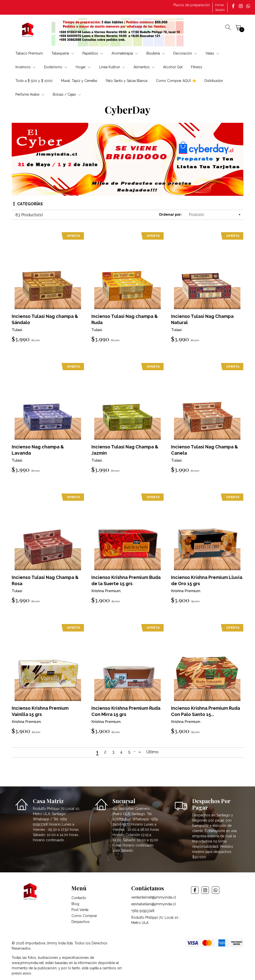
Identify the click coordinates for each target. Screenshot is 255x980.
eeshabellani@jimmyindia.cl (154, 904)
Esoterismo (56, 67)
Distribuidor (214, 81)
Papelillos (93, 53)
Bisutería (156, 53)
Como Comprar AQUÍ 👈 (176, 81)
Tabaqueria (63, 53)
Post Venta (80, 910)
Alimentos (144, 67)
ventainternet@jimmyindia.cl (154, 897)
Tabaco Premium (29, 53)
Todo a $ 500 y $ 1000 (34, 81)
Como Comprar (84, 916)
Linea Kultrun (112, 67)
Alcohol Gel (173, 67)
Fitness (197, 67)
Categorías (28, 204)
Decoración (185, 53)
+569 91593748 (143, 911)
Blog (75, 904)
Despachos (81, 922)
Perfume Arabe (30, 94)
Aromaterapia (125, 53)
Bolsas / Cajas (67, 94)
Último (153, 752)
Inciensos (26, 67)
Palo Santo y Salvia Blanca (127, 81)
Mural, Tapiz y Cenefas (79, 81)
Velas (212, 53)
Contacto (79, 898)
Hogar (83, 67)
